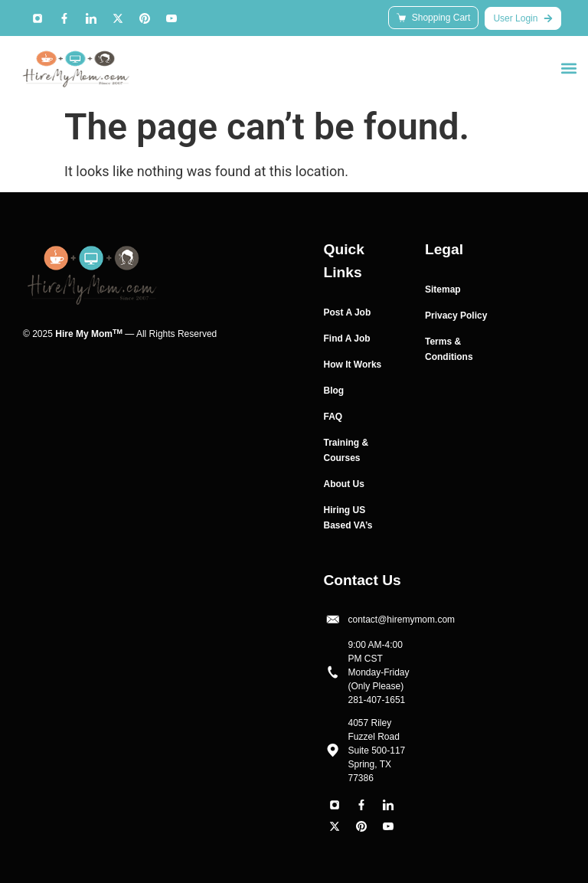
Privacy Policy (456, 316)
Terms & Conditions (449, 349)
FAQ (333, 417)
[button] (568, 68)
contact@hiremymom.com (402, 620)
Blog (334, 391)
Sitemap (443, 289)
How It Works (353, 365)
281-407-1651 (377, 700)
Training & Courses (346, 450)
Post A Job (348, 312)
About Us (344, 484)
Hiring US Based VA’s (348, 518)
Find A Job (347, 338)
